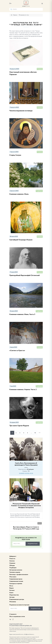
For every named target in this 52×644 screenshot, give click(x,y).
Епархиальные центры (17, 599)
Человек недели (15, 572)
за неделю (22, 473)
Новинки (14, 459)
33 (40, 523)
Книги (11, 593)
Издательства (14, 595)
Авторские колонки (18, 499)
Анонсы (12, 561)
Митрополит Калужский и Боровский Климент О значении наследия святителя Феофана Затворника (26, 506)
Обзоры (12, 565)
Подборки (13, 568)
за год (31, 473)
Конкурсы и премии (16, 584)
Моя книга (13, 577)
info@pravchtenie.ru (29, 634)
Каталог (12, 590)
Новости (12, 559)
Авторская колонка (16, 570)
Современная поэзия (16, 581)
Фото (11, 586)
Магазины (13, 602)
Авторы (12, 597)
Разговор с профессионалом (19, 575)
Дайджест (13, 556)
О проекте (13, 614)
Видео (12, 588)
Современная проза (16, 579)
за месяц (27, 473)
